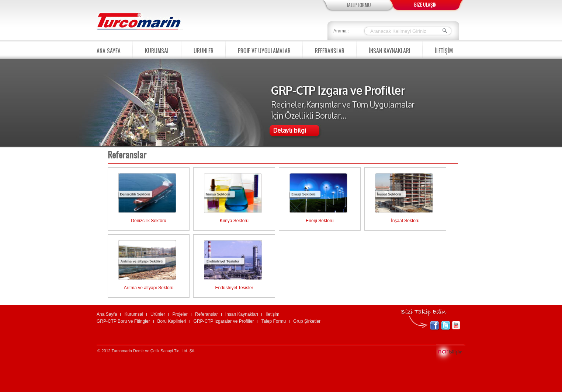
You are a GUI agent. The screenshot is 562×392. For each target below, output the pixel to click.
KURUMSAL (157, 49)
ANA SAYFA (109, 50)
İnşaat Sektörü (405, 221)
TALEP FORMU (359, 5)
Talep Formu (273, 321)
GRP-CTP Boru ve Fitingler (123, 321)
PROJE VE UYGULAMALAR (264, 49)
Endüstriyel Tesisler (234, 288)
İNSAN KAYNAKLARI (390, 49)
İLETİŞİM (444, 50)
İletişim (272, 314)
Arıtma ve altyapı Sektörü (149, 288)
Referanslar (207, 314)
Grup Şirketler (307, 321)
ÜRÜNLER (204, 49)
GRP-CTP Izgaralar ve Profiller (224, 321)
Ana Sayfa (107, 314)
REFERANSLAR (330, 49)
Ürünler (158, 314)
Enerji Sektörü (320, 221)
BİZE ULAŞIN (425, 5)
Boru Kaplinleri (172, 321)
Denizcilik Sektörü (148, 221)
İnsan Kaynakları (242, 314)
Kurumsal (134, 314)
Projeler (180, 314)
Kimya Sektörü (234, 221)
